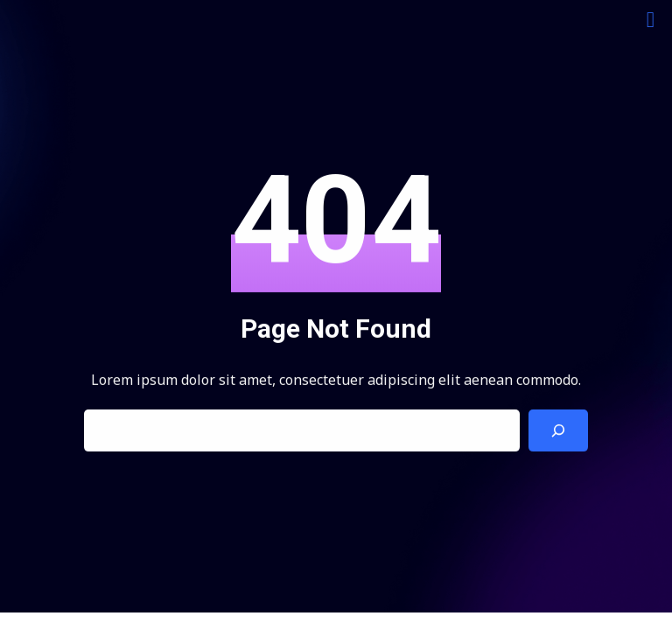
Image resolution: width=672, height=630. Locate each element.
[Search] (558, 431)
